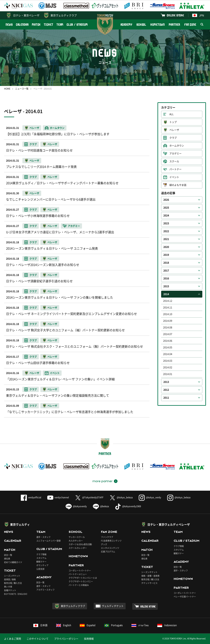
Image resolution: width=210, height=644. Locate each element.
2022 (166, 231)
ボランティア (42, 565)
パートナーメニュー (78, 574)
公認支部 (40, 569)
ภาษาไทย (140, 625)
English (64, 625)
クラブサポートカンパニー (81, 581)
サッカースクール (77, 537)
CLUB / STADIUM (77, 25)
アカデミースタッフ (45, 590)
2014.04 (168, 354)
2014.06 (168, 341)
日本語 (40, 625)
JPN (198, 15)
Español (88, 625)
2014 (166, 294)
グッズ (104, 544)
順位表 (7, 559)
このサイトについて (38, 639)
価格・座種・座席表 (150, 576)
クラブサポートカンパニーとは (83, 578)
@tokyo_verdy (150, 497)
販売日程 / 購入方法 (13, 583)
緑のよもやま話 (178, 185)
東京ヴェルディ (20, 524)
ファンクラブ (107, 537)
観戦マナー (41, 562)
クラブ (173, 138)
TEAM (60, 25)
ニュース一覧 (22, 89)
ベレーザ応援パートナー (185, 596)
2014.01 (168, 374)
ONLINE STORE (175, 15)
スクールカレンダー (78, 548)
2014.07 (168, 334)
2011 (166, 398)
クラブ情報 (41, 554)
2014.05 (168, 347)
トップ (173, 122)
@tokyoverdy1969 (128, 506)
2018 (166, 263)
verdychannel (58, 497)
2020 (166, 247)
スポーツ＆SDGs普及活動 (80, 544)
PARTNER (174, 25)
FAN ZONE (190, 25)
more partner (102, 481)
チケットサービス (149, 583)
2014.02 (168, 367)
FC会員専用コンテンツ (111, 541)
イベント (174, 177)
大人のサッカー (76, 541)
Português (114, 625)
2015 (166, 286)
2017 (166, 271)
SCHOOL (141, 25)
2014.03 (168, 361)
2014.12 (168, 301)
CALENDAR (22, 25)
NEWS (9, 25)
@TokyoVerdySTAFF (89, 497)
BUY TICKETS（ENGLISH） (16, 594)
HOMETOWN (157, 25)
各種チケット (10, 590)
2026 (166, 200)
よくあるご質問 (13, 639)
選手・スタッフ (43, 537)
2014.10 (168, 314)
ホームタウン (177, 146)
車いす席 (8, 587)
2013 (166, 382)
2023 (166, 223)
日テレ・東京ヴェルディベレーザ (169, 524)
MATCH (36, 25)
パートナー (175, 169)
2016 (166, 278)
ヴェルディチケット (113, 606)
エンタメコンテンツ (110, 548)
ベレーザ (174, 130)
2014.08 (168, 327)
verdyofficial (31, 497)
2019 (166, 255)
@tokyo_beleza (121, 497)
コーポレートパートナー (80, 570)
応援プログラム (108, 551)
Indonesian (167, 625)
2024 (166, 215)
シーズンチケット (12, 576)
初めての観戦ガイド (13, 562)
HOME (7, 89)
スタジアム (41, 558)
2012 (166, 390)
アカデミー (175, 154)
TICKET (48, 25)
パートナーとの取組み (79, 585)
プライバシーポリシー (66, 639)
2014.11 (168, 307)
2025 (166, 208)
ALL (172, 114)
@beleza (101, 506)
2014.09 (168, 321)
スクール (174, 161)
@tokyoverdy (76, 506)
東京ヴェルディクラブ (64, 15)
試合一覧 (8, 555)
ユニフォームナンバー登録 (48, 541)
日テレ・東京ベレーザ (26, 15)
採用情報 (89, 639)
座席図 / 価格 (10, 579)
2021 (166, 239)
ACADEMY (126, 25)
